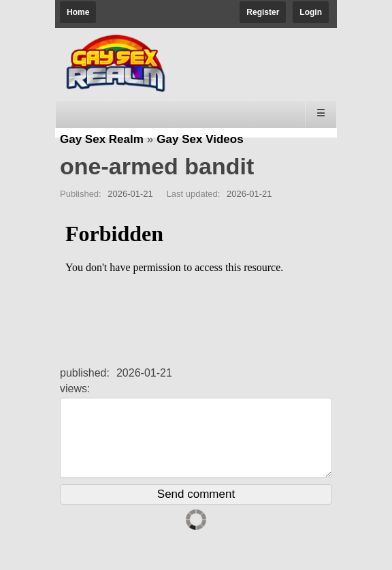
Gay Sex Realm (102, 139)
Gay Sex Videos (200, 139)
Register (263, 12)
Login (311, 12)
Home (78, 12)
